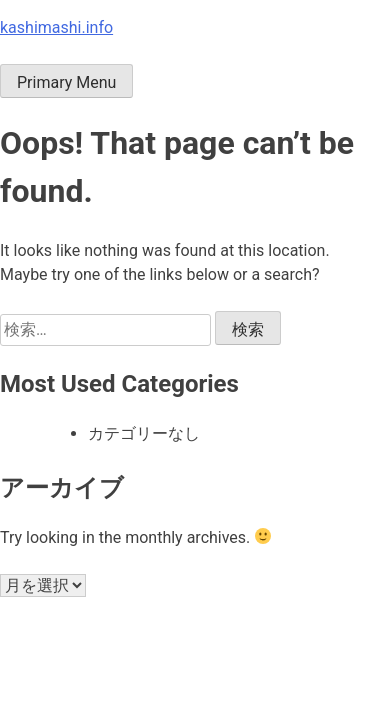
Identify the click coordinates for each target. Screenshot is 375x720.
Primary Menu (66, 82)
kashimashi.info (56, 27)
